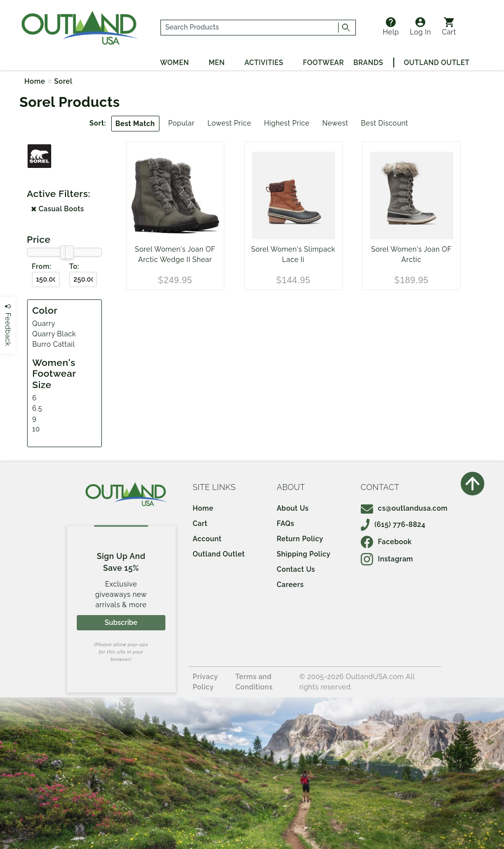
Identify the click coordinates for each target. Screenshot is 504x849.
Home (35, 81)
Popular (182, 123)
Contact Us (296, 569)
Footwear (324, 63)
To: (74, 266)
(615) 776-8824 (393, 524)
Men (217, 63)
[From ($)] (46, 279)
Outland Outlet (437, 63)
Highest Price (286, 123)
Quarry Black (54, 334)
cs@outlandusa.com (404, 508)
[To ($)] (83, 279)
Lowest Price (229, 123)
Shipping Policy (303, 554)
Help (391, 27)
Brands (368, 63)
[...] (250, 28)
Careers (290, 585)
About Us (293, 508)
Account (207, 539)
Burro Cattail (54, 344)
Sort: (98, 123)
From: (42, 266)
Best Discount (384, 123)
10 (36, 429)
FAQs (285, 523)
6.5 (37, 408)
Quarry (44, 324)
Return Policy (300, 539)
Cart (449, 27)
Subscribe (121, 622)
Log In (421, 27)
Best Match (135, 124)
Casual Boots (58, 209)
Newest (335, 123)
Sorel (63, 81)
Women (174, 63)
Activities (264, 63)
